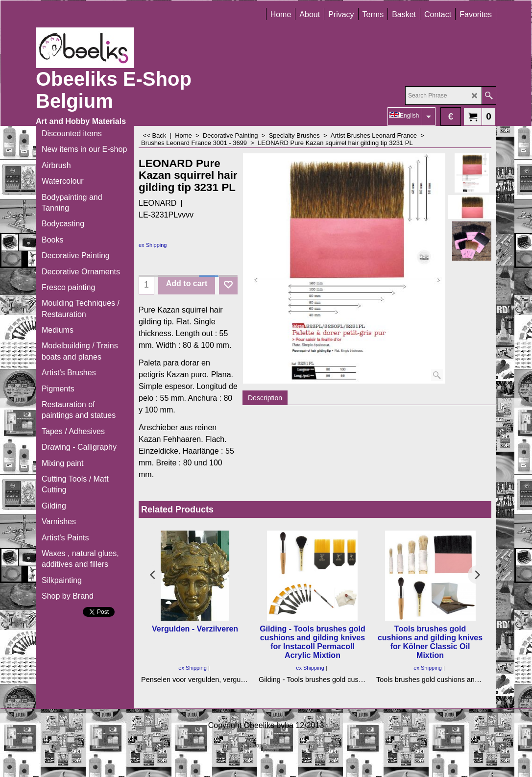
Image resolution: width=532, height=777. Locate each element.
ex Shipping (153, 245)
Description (265, 398)
